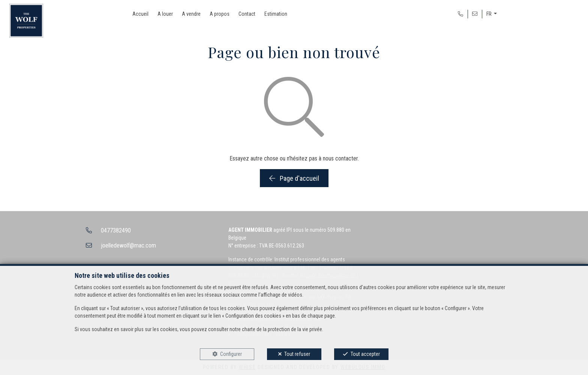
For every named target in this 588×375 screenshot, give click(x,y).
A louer (165, 14)
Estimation (276, 14)
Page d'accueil (294, 178)
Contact (247, 14)
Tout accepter (365, 354)
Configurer (231, 354)
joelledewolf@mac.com (128, 245)
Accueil (140, 14)
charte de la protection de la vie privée (282, 329)
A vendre (191, 14)
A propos (220, 14)
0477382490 (116, 230)
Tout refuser (297, 354)
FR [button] (490, 14)
